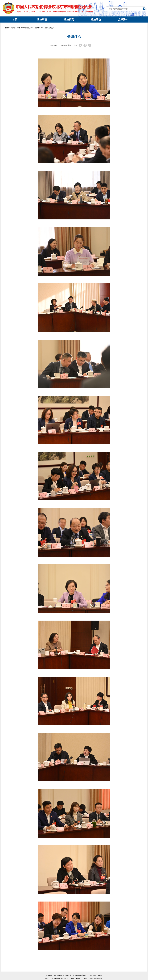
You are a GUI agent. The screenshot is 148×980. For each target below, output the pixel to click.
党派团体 (123, 19)
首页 (15, 19)
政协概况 (69, 19)
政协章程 (42, 19)
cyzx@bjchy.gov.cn (96, 978)
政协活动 (96, 19)
